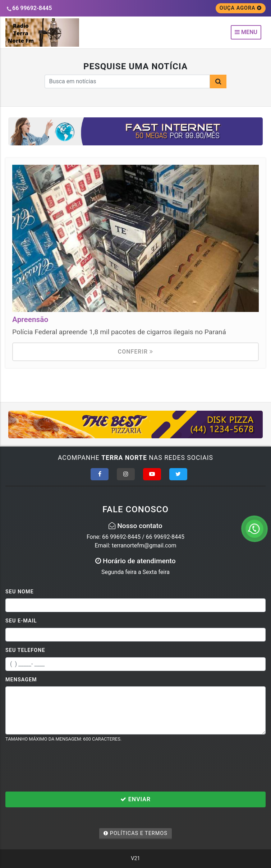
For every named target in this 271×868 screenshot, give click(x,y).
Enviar (135, 799)
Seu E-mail (21, 621)
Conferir (136, 352)
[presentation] (60, 767)
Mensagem (21, 680)
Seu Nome (20, 592)
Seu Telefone (25, 650)
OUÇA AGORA (241, 8)
